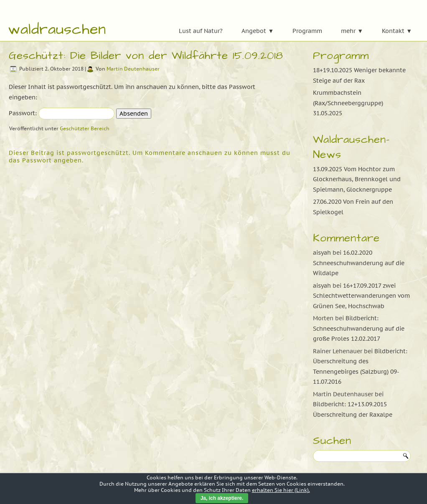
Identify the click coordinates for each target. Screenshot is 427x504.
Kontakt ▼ (397, 31)
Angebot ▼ (258, 31)
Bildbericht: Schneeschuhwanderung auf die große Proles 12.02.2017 (359, 328)
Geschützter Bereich (85, 128)
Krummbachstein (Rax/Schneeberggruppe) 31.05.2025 (348, 103)
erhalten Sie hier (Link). (281, 490)
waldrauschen (57, 29)
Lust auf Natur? (201, 31)
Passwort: (62, 113)
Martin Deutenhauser (133, 69)
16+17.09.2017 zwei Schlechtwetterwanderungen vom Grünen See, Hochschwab (361, 296)
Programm (307, 31)
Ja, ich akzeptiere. (222, 498)
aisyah (322, 253)
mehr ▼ (352, 31)
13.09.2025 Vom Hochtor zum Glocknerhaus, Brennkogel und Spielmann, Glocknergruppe (357, 179)
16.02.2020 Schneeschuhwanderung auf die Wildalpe (359, 263)
